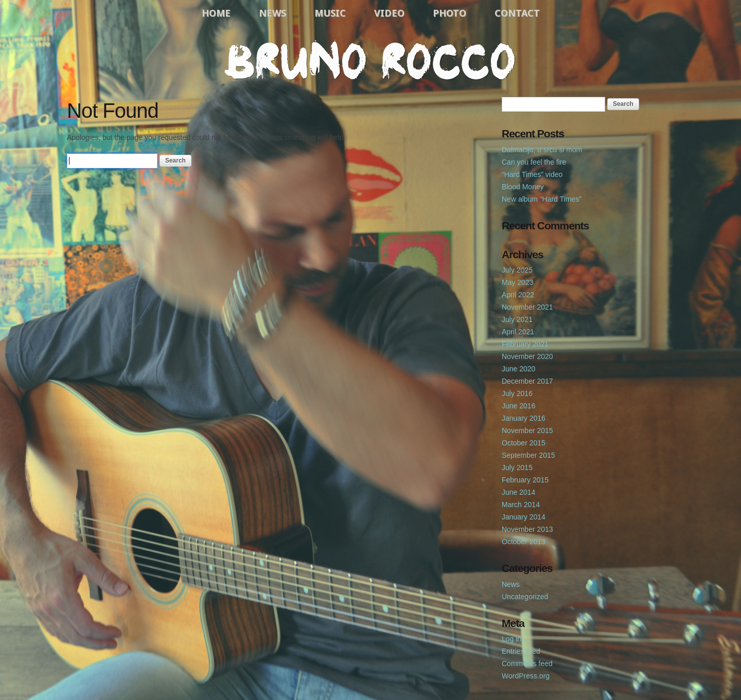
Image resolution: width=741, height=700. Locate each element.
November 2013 (527, 529)
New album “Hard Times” (542, 199)
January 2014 (524, 517)
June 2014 (518, 492)
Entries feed (521, 651)
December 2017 (527, 381)
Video (389, 13)
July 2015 (517, 468)
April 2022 (518, 295)
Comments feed (527, 663)
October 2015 (524, 443)
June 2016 (518, 406)
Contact (517, 13)
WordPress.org (526, 676)
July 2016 (517, 393)
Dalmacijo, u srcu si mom (542, 150)
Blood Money (523, 187)
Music (330, 13)
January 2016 (524, 418)
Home (216, 13)
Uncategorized (525, 597)
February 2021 (525, 344)
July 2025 (517, 270)
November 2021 (527, 307)
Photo (449, 13)
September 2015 (528, 455)
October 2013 (524, 542)
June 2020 (518, 369)
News (272, 13)
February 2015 (525, 480)
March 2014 (521, 505)
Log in (511, 639)
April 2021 (518, 332)
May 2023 (517, 282)
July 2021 (517, 319)
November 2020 (527, 356)
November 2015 (527, 430)
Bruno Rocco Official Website (370, 60)
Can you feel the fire (534, 162)
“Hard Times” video (532, 174)
